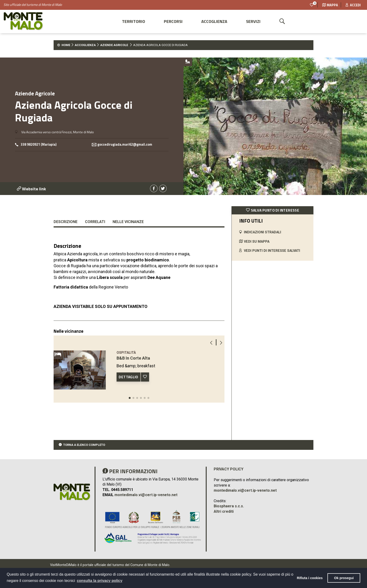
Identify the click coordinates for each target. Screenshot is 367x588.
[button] (130, 398)
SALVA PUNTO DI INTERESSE (273, 210)
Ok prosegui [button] (344, 578)
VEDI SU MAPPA (257, 242)
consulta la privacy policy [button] (100, 581)
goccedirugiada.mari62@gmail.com (125, 145)
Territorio (134, 21)
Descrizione (66, 222)
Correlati (95, 222)
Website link (31, 189)
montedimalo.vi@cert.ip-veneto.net (146, 495)
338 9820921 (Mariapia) (39, 145)
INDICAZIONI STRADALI (262, 232)
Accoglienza (214, 21)
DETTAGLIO (128, 377)
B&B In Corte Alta (133, 358)
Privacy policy (229, 469)
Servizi (253, 21)
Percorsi (173, 21)
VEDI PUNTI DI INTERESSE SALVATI (272, 251)
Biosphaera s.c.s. (229, 506)
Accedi (353, 5)
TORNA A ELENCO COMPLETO (84, 445)
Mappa (330, 5)
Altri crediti (224, 511)
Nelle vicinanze (128, 222)
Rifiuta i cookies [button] (310, 578)
